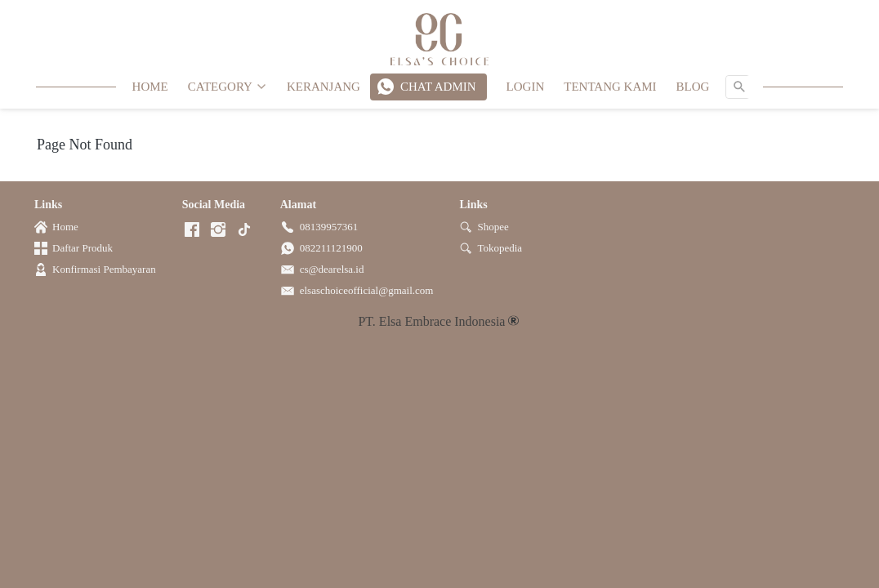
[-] (192, 231)
